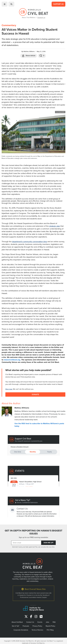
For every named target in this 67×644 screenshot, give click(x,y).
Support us (41, 17)
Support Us (58, 4)
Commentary (9, 25)
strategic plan (55, 226)
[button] (5, 4)
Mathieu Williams (29, 51)
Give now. (9, 389)
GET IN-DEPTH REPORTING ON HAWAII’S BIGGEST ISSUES (34, 532)
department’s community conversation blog (30, 242)
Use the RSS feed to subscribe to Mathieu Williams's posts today (39, 425)
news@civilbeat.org (12, 360)
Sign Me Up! (48, 543)
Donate (35, 394)
